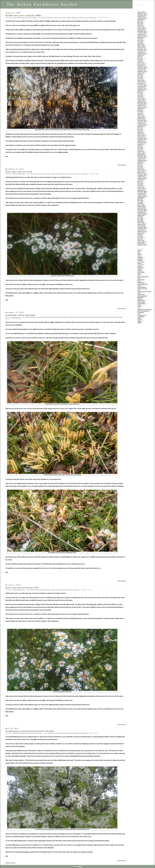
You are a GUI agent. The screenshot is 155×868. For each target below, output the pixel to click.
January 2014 (141, 119)
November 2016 (142, 68)
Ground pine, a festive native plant (20, 315)
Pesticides (140, 298)
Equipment (140, 268)
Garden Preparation (143, 277)
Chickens (140, 260)
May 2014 (140, 113)
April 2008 (140, 221)
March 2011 (141, 169)
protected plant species (105, 317)
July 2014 (140, 110)
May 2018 (140, 42)
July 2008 (140, 217)
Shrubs (139, 306)
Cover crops (141, 262)
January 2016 (141, 83)
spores (7, 319)
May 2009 (140, 202)
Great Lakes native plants (59, 174)
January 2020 (141, 12)
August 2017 (141, 55)
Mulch (139, 293)
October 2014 (141, 106)
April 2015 (140, 97)
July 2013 (140, 128)
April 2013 (140, 132)
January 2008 (141, 226)
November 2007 (142, 229)
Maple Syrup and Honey (144, 292)
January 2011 (141, 172)
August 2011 (141, 162)
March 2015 (141, 98)
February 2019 (141, 28)
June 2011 (140, 165)
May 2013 (140, 131)
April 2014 (140, 115)
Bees (139, 252)
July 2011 (140, 163)
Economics (141, 265)
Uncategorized (141, 315)
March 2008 (141, 223)
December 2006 (142, 245)
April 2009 (140, 204)
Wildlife (34, 18)
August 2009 (141, 198)
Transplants (141, 312)
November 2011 (142, 158)
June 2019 (140, 23)
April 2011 (140, 168)
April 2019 (140, 25)
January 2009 (141, 208)
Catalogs (140, 259)
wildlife (69, 18)
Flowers (15, 174)
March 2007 (141, 241)
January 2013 (141, 137)
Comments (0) (122, 165)
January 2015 (141, 101)
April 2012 (140, 150)
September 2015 (142, 89)
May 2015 (140, 95)
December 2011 (142, 156)
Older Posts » (11, 863)
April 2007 (140, 239)
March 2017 (141, 63)
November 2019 (142, 15)
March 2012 (141, 152)
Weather (140, 320)
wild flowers (85, 174)
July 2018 (140, 39)
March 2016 (141, 80)
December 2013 (142, 120)
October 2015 (141, 88)
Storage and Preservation (145, 309)
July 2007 (140, 235)
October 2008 (141, 212)
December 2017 (142, 49)
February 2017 (141, 64)
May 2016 (140, 77)
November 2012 (142, 140)
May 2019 (140, 24)
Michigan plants (85, 317)
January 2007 (141, 244)
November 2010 (142, 175)
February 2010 (141, 189)
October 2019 (141, 17)
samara (64, 18)
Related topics (141, 302)
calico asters (34, 174)
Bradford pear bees (53, 733)
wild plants (77, 590)
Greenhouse (141, 280)
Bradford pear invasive (66, 733)
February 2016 (141, 82)
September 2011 (142, 161)
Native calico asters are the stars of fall (22, 588)
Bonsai (139, 255)
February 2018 (141, 46)
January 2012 (141, 155)
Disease (140, 263)
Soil (138, 308)
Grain (139, 278)
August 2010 (141, 180)
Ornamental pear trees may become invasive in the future (30, 731)
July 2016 (140, 74)
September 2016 (142, 72)
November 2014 (142, 104)
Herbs (139, 281)
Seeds (139, 305)
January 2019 (141, 30)
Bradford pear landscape (80, 733)
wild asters (78, 174)
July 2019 (140, 21)
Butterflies (140, 258)
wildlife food (75, 18)
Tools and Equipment (143, 311)
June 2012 (140, 147)
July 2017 (140, 57)
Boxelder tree (49, 18)
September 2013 (142, 125)
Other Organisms (142, 296)
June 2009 (140, 201)
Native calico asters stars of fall (19, 172)
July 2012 (140, 146)
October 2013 (141, 123)
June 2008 (140, 218)
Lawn (139, 290)
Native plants (24, 18)
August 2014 (141, 109)
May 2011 (140, 166)
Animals (15, 18)
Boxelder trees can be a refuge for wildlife (23, 15)
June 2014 (140, 112)
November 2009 (142, 193)
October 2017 (141, 52)
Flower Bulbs (141, 272)
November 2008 (142, 211)
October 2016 (141, 70)
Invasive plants (17, 733)
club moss (40, 317)
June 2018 (140, 40)
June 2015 (140, 94)
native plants (70, 174)
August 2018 (141, 37)
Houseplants (141, 283)
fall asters (41, 174)
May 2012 (140, 149)
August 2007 (141, 233)
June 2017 (140, 58)
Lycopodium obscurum (73, 317)
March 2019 (141, 27)
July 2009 (140, 199)
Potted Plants (141, 301)
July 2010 (140, 181)
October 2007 (141, 230)
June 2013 (140, 129)
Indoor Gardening (142, 284)
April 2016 (140, 79)
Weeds (139, 321)
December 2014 (142, 103)
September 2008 (142, 214)
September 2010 (142, 178)
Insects (139, 286)
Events (139, 269)
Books (139, 256)
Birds (19, 18)
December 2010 (142, 174)
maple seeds (57, 18)
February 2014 (141, 118)
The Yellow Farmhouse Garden (42, 4)
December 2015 (142, 85)
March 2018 (141, 45)
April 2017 (140, 61)
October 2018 (141, 34)
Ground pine (62, 317)
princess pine (94, 317)
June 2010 (140, 183)
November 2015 (142, 86)
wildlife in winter (83, 18)
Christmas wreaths (31, 317)
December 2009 (142, 192)
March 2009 (141, 205)
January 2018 (141, 48)
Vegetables (141, 317)
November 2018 (142, 33)
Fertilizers (140, 271)
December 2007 (142, 227)
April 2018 (140, 43)
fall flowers (48, 174)
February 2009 (141, 206)
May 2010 (140, 184)
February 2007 (141, 242)
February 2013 (141, 135)
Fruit (139, 275)
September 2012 (142, 143)
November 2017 (142, 51)
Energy (139, 266)
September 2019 (142, 18)
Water (139, 318)
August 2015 (141, 91)
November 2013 (142, 122)
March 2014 (141, 116)
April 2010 (140, 186)
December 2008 (142, 209)
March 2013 (141, 134)
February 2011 (141, 171)
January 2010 (141, 190)
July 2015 (140, 92)
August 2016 (141, 73)
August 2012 (141, 144)
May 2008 (140, 220)
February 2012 (141, 153)
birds (43, 18)
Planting (140, 299)
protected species (117, 317)
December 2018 (142, 31)
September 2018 (142, 36)
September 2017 (142, 54)
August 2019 (141, 20)
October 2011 (141, 159)
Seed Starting (141, 304)
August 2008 (141, 215)
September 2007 (142, 232)
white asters (63, 590)
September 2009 (142, 196)
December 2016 (142, 67)
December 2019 (142, 14)
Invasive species (26, 733)
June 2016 (140, 76)
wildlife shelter (93, 18)
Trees (30, 18)
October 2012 (141, 141)
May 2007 (140, 238)
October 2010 (141, 177)
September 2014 (142, 107)
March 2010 (141, 187)
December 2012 (142, 138)
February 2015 (141, 100)
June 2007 (140, 236)
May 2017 (140, 60)
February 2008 (141, 224)
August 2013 (141, 126)
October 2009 (141, 195)
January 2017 (141, 66)
